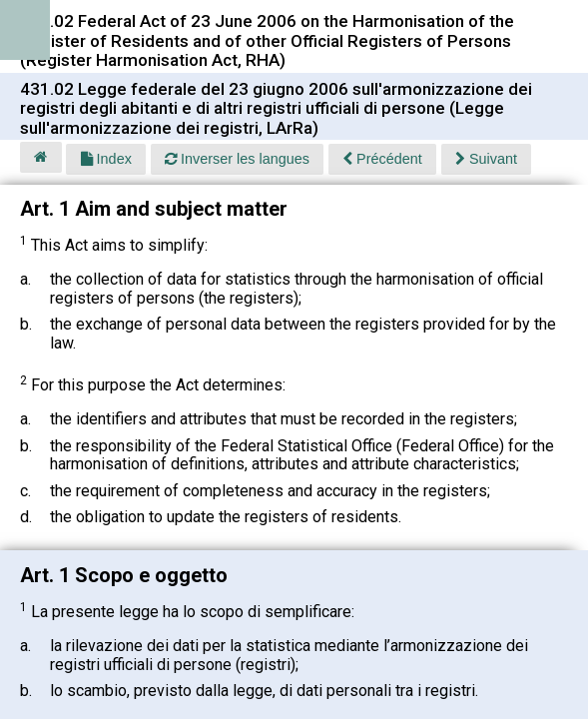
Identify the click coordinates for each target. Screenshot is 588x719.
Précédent (382, 159)
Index (106, 159)
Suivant (486, 159)
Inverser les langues (237, 159)
